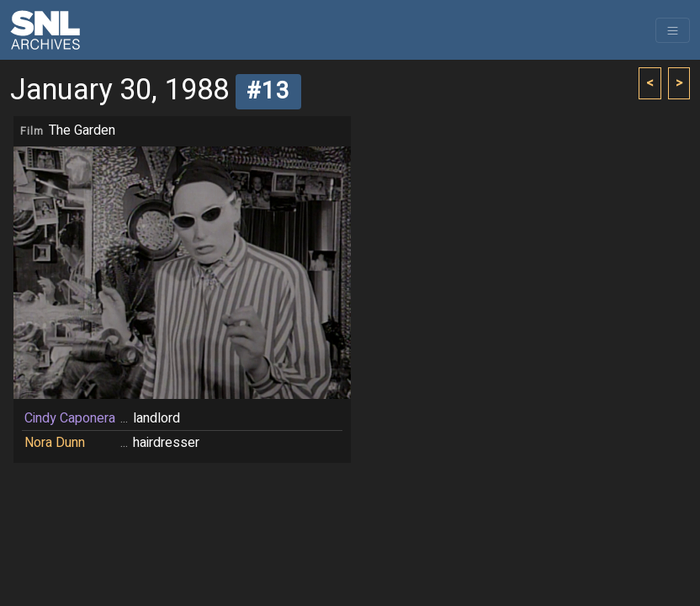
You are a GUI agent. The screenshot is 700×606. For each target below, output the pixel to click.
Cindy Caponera (70, 418)
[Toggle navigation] (673, 30)
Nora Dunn (55, 443)
